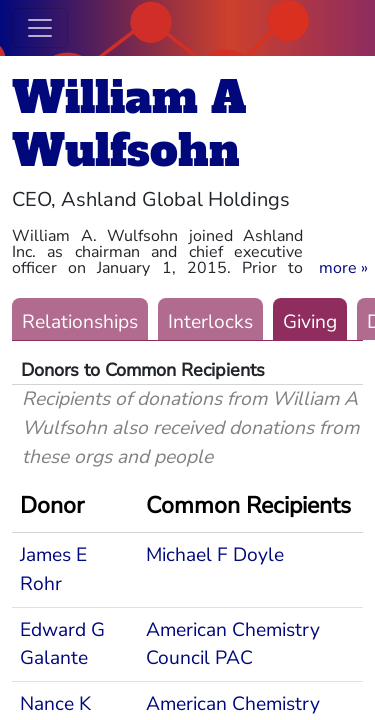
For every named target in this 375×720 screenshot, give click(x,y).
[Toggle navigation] (40, 28)
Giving (310, 322)
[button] (343, 268)
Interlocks (210, 322)
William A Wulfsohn (129, 124)
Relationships (80, 322)
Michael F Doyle (215, 555)
